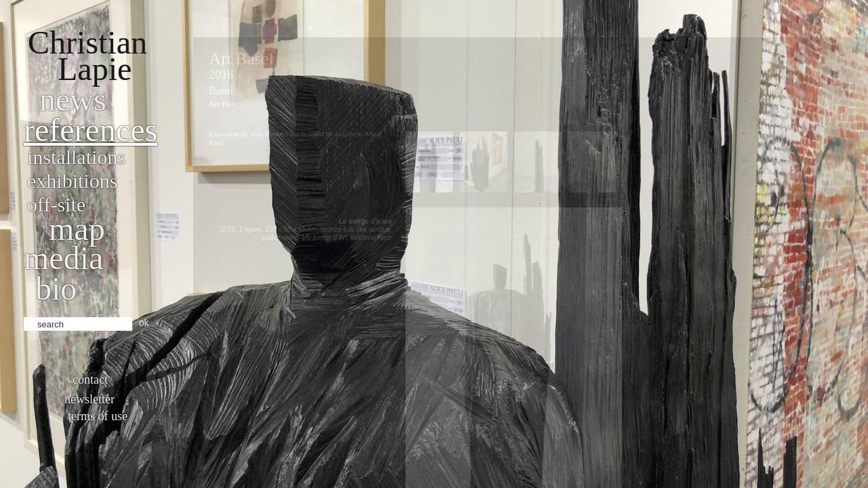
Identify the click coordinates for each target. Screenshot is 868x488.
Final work (848, 79)
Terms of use (98, 416)
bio (56, 288)
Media (63, 258)
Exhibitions (72, 181)
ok (144, 323)
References (91, 130)
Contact (90, 380)
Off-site (56, 204)
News (73, 99)
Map (77, 229)
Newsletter (90, 399)
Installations (76, 157)
